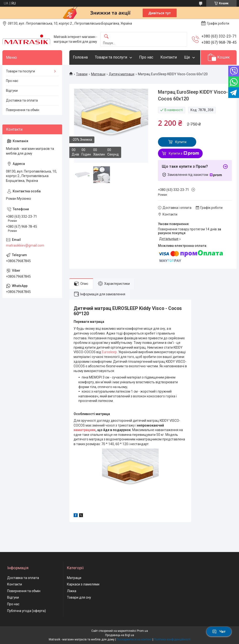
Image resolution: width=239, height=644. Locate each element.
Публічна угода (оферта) (27, 611)
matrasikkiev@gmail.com (25, 245)
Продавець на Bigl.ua (120, 635)
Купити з (184, 153)
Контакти (169, 57)
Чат (219, 632)
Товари (82, 74)
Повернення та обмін (23, 110)
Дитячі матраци (122, 74)
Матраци (98, 74)
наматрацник (85, 430)
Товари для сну (79, 597)
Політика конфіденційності (172, 639)
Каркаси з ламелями (83, 584)
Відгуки (12, 91)
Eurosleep (109, 352)
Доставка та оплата (22, 100)
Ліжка (72, 591)
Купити (181, 142)
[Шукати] (106, 37)
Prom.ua (142, 631)
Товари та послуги (111, 57)
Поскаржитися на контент (134, 639)
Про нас (146, 57)
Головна (80, 57)
